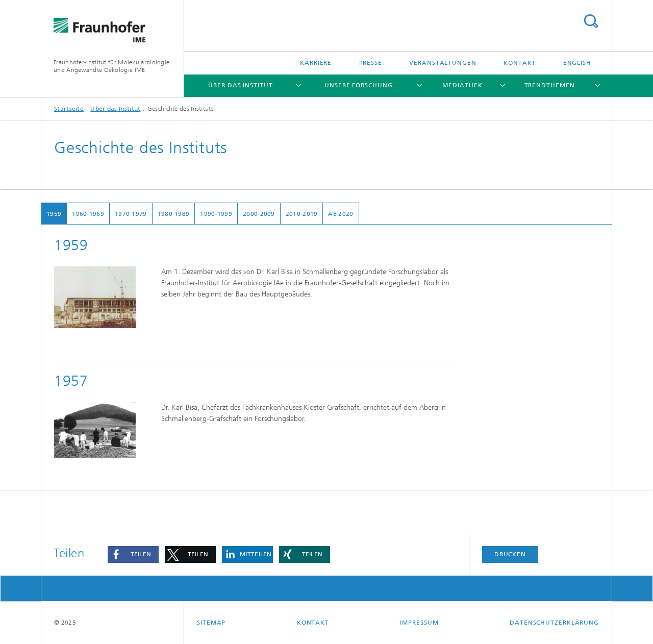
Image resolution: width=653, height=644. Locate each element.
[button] (133, 554)
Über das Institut (240, 85)
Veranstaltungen (443, 63)
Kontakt (520, 63)
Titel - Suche (591, 21)
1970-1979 (131, 214)
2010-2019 (302, 214)
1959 (54, 214)
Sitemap (211, 623)
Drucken (510, 554)
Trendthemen (550, 85)
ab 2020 (341, 214)
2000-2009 (259, 214)
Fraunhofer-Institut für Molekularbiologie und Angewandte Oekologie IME (111, 66)
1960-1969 (88, 214)
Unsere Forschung (358, 85)
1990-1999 (216, 214)
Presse (371, 63)
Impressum (419, 623)
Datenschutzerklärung (554, 623)
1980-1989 (174, 214)
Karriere (316, 63)
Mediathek (462, 85)
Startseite (69, 109)
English (577, 63)
